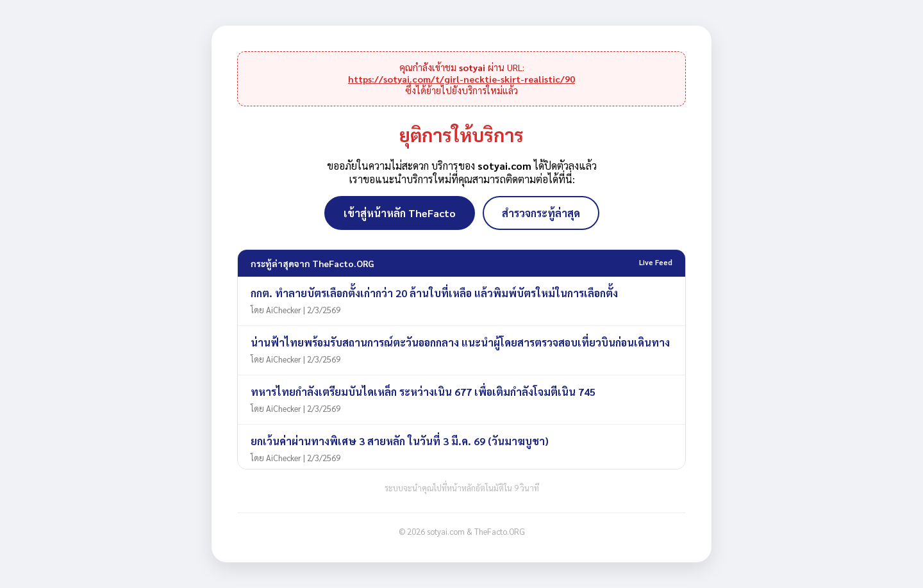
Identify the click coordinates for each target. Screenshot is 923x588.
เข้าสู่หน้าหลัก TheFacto (400, 213)
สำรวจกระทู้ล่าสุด (541, 213)
